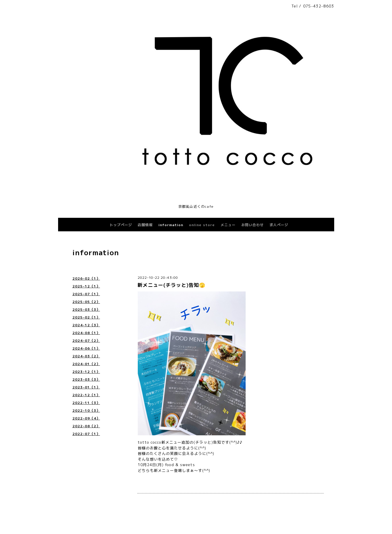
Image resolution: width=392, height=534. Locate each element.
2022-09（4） (86, 418)
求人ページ (279, 225)
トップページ (121, 225)
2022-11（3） (86, 403)
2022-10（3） (86, 410)
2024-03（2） (86, 356)
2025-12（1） (86, 286)
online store (202, 225)
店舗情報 (145, 225)
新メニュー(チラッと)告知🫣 (171, 285)
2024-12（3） (86, 325)
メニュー (228, 225)
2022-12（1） (86, 395)
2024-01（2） (86, 364)
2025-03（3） (86, 309)
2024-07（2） (86, 341)
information (171, 225)
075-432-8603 (319, 6)
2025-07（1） (86, 294)
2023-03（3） (86, 379)
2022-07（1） (86, 434)
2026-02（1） (86, 278)
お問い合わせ (253, 225)
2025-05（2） (86, 302)
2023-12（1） (86, 372)
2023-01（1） (86, 387)
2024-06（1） (86, 348)
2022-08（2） (86, 426)
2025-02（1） (86, 317)
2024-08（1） (86, 333)
